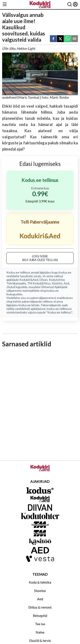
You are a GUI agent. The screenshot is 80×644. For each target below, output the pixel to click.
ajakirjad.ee (38, 309)
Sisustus (40, 591)
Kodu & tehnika (40, 582)
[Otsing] (70, 5)
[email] (74, 39)
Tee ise (40, 624)
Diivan (44, 280)
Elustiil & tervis (40, 640)
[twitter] (60, 39)
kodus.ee (65, 272)
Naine (40, 632)
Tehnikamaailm (16, 283)
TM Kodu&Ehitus (39, 283)
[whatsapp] (67, 39)
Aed (66, 283)
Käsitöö (57, 283)
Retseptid (40, 615)
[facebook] (53, 39)
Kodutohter (57, 280)
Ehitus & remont (40, 607)
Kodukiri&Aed (29, 280)
